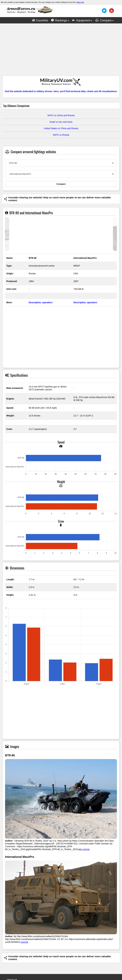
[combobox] (61, 163)
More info (80, 2)
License (86, 849)
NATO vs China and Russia (61, 115)
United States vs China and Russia (61, 128)
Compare (61, 184)
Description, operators (41, 302)
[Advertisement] (61, 51)
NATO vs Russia (61, 135)
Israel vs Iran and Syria (61, 122)
